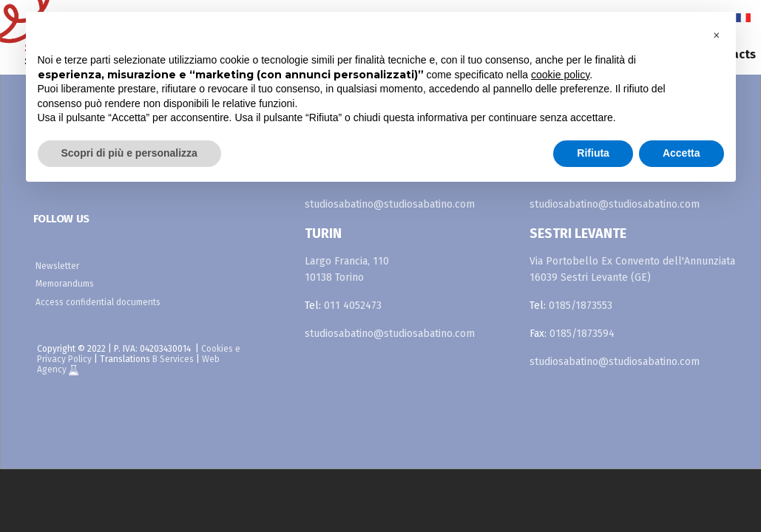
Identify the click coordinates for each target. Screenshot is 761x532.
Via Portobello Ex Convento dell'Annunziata (632, 261)
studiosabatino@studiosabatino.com (390, 204)
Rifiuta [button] (593, 153)
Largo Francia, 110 (347, 261)
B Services (173, 359)
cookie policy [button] (560, 75)
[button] (717, 35)
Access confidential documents (98, 302)
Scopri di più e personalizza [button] (129, 153)
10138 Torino (334, 277)
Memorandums (65, 284)
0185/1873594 (582, 334)
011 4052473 (353, 306)
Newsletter (57, 266)
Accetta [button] (681, 153)
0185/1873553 (581, 306)
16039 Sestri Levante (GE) (590, 277)
